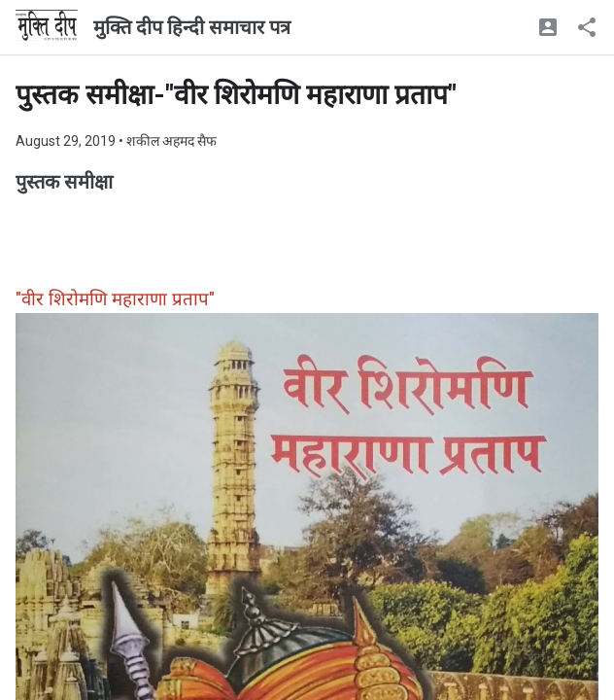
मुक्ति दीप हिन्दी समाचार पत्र (192, 27)
